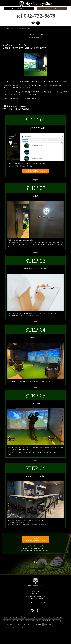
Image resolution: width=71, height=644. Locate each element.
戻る (35, 562)
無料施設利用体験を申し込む (35, 171)
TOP (6, 617)
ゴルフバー (43, 617)
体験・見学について (19, 9)
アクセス (18, 624)
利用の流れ (56, 621)
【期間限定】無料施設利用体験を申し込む (35, 539)
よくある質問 (8, 624)
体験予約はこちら (52, 9)
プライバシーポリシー (11, 628)
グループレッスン (18, 621)
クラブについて (15, 617)
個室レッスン (30, 621)
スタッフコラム (28, 624)
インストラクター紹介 (29, 617)
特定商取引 (48, 624)
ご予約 (23, 628)
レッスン (7, 621)
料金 (39, 621)
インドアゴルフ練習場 (56, 617)
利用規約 (39, 624)
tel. (35, 603)
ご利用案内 (46, 621)
